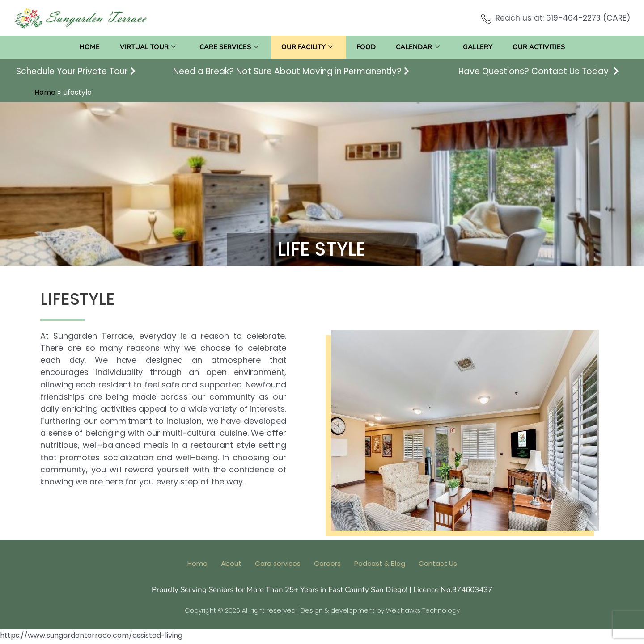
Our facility (306, 47)
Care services (226, 47)
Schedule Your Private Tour (76, 71)
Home (82, 47)
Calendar (421, 47)
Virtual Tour (143, 47)
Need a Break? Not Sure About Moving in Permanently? (291, 71)
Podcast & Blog (380, 566)
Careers (327, 566)
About (231, 566)
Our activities (546, 47)
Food (367, 47)
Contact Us (438, 566)
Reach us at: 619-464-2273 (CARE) (561, 18)
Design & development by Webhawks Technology (380, 613)
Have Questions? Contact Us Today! (539, 71)
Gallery (483, 47)
